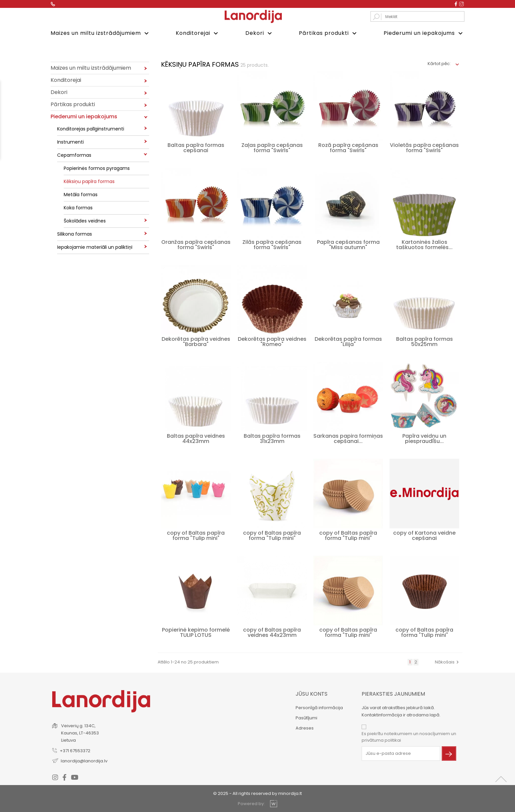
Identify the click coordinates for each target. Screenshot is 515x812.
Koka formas (78, 207)
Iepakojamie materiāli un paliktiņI (95, 246)
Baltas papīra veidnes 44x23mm (196, 438)
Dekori (259, 33)
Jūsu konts (312, 693)
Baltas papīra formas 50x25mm (425, 341)
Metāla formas (81, 194)
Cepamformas (74, 154)
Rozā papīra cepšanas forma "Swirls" (348, 147)
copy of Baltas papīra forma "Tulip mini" (196, 535)
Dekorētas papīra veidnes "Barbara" (196, 341)
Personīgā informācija (319, 707)
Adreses (305, 727)
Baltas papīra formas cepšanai (196, 147)
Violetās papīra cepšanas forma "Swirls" (424, 147)
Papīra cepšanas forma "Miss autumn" (348, 244)
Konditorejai (198, 33)
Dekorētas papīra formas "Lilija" (348, 341)
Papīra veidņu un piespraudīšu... (424, 438)
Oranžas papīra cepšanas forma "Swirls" (196, 244)
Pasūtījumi (306, 717)
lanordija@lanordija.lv (84, 760)
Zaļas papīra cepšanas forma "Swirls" (272, 147)
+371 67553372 (75, 750)
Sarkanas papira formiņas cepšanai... (348, 438)
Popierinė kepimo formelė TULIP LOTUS (196, 632)
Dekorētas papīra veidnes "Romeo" (272, 341)
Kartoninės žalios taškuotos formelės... (424, 244)
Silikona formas (75, 233)
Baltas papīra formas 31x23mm (272, 438)
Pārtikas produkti (329, 33)
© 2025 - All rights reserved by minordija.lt (257, 792)
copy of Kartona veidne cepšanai (424, 535)
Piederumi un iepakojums (424, 33)
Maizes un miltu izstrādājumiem (101, 33)
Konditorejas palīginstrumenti (91, 128)
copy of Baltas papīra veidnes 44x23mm (272, 632)
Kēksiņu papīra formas (89, 181)
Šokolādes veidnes (85, 220)
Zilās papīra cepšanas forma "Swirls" (272, 244)
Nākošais (448, 661)
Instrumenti (70, 141)
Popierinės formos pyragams (97, 168)
